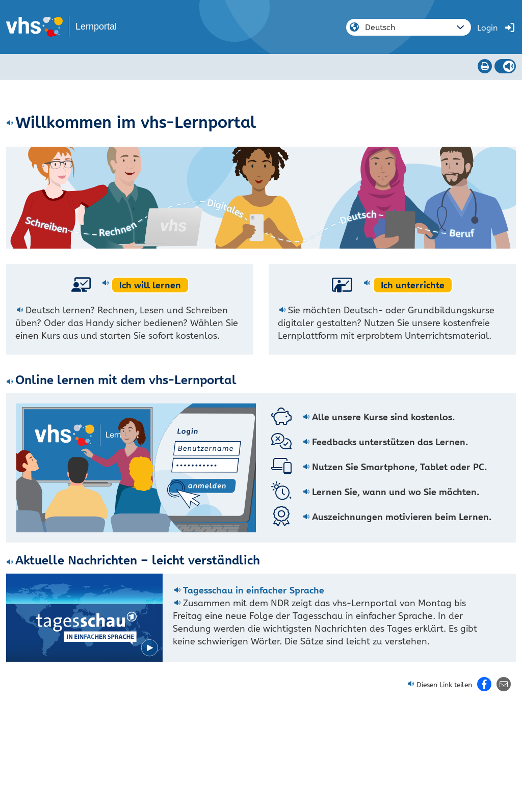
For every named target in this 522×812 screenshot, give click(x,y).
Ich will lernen (150, 285)
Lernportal (96, 26)
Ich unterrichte (413, 285)
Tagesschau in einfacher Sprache (254, 590)
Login (487, 28)
